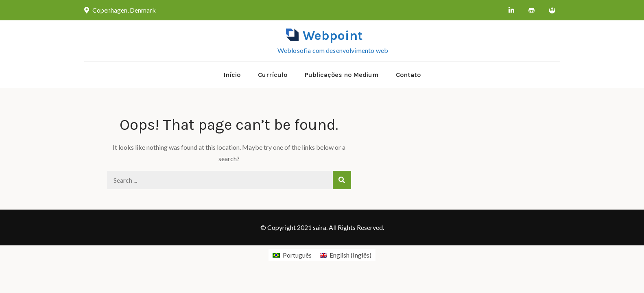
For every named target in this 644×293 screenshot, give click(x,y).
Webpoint (333, 36)
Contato (408, 75)
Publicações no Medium (342, 75)
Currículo (273, 75)
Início (232, 75)
